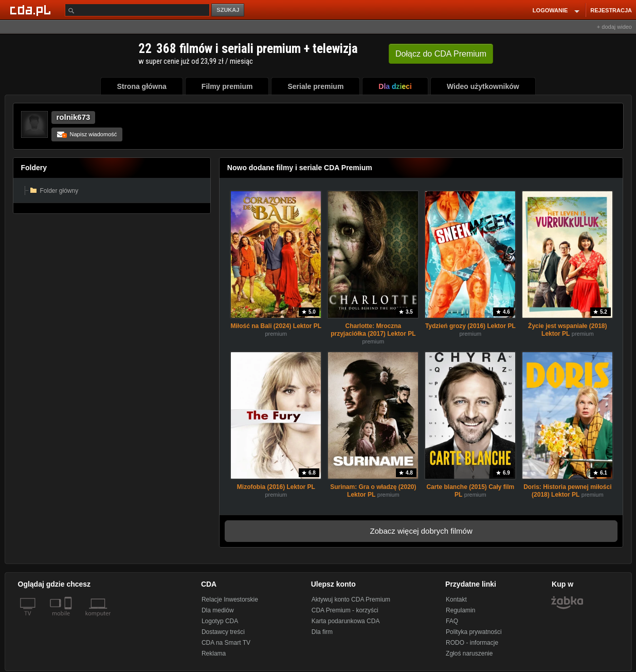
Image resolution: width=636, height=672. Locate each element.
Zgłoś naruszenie (469, 653)
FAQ (452, 621)
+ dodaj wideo (614, 27)
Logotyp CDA (220, 621)
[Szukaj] (137, 10)
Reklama (214, 653)
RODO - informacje (472, 643)
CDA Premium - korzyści (345, 610)
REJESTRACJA (611, 10)
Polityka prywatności (474, 632)
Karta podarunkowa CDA (346, 621)
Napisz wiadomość (87, 134)
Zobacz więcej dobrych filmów (421, 531)
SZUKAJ (228, 10)
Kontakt (456, 600)
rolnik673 (74, 117)
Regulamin (460, 610)
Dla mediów (218, 610)
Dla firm (322, 632)
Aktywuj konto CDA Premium (351, 600)
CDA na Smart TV (226, 643)
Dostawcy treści (223, 632)
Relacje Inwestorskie (230, 600)
